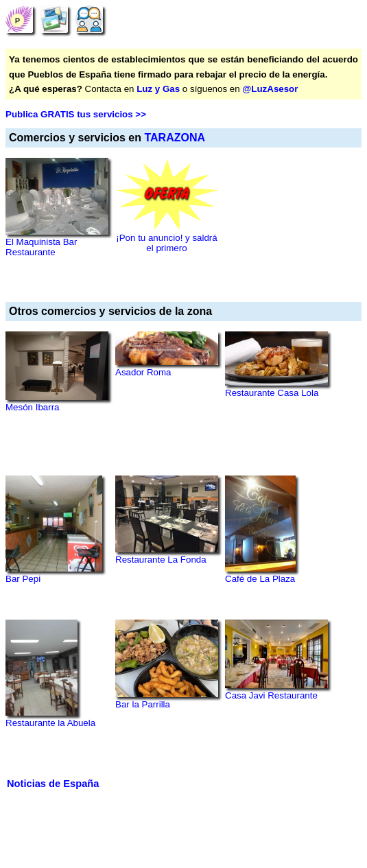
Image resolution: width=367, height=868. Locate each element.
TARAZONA (175, 138)
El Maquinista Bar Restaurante (41, 247)
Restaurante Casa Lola (272, 393)
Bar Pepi (23, 579)
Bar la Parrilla (143, 704)
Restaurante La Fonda (161, 560)
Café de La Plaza (260, 579)
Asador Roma (143, 372)
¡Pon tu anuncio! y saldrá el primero (166, 243)
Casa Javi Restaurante (271, 695)
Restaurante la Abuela (50, 723)
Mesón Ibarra (33, 407)
